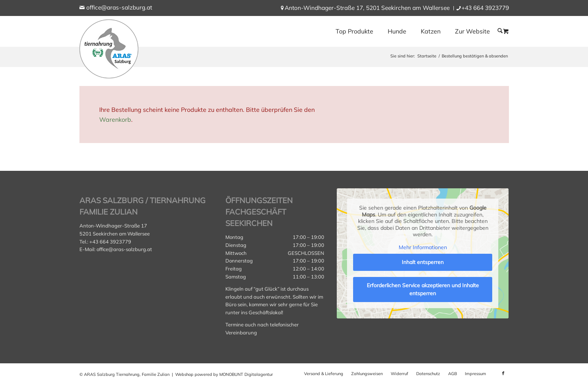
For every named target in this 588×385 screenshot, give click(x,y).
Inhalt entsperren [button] (423, 262)
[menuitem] (367, 8)
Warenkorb (115, 119)
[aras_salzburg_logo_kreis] (109, 47)
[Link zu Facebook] (503, 373)
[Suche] (500, 31)
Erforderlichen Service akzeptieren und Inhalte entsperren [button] (423, 289)
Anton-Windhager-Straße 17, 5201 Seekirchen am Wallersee (367, 8)
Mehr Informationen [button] (423, 247)
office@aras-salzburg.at (119, 7)
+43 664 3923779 (485, 8)
